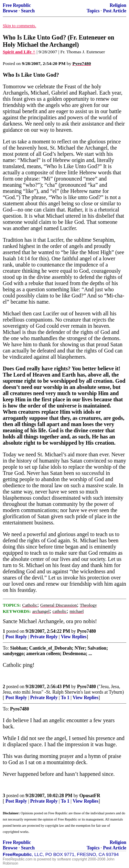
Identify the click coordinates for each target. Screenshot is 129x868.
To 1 (65, 698)
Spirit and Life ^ (19, 52)
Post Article (115, 11)
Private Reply (44, 637)
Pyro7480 (87, 631)
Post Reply (16, 637)
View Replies (74, 637)
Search (28, 11)
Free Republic (17, 5)
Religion (118, 5)
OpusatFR (90, 796)
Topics (93, 11)
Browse (10, 11)
